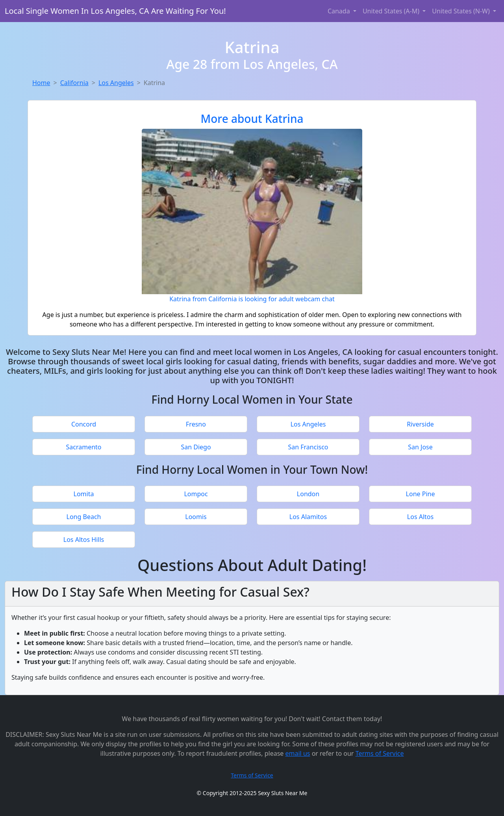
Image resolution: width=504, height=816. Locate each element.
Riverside (420, 424)
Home (41, 83)
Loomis (196, 517)
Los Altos (420, 517)
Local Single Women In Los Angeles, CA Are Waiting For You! (115, 11)
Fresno (196, 424)
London (308, 494)
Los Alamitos (308, 517)
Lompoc (196, 494)
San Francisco (308, 447)
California (74, 83)
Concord (84, 424)
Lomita (84, 494)
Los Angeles (116, 83)
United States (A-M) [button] (392, 11)
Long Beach (84, 517)
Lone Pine (421, 494)
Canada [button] (340, 11)
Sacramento (83, 447)
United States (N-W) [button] (462, 11)
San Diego (196, 447)
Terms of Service (380, 753)
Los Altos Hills (84, 540)
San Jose (420, 447)
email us (298, 753)
